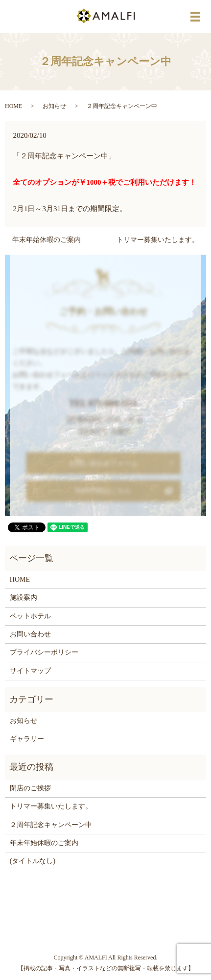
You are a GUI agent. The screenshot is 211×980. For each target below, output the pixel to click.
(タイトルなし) (33, 861)
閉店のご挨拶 (30, 788)
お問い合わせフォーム (101, 463)
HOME (13, 106)
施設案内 (23, 598)
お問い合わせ (30, 634)
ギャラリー (27, 739)
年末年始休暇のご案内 (47, 240)
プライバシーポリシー (44, 652)
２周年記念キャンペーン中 (51, 825)
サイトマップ (30, 671)
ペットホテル (30, 616)
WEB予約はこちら (101, 491)
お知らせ (54, 106)
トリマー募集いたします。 (158, 240)
